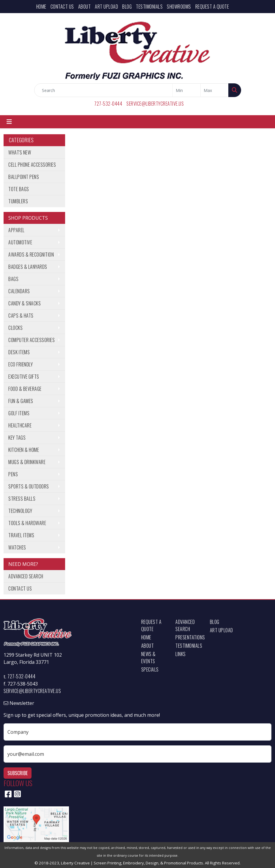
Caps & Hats (21, 316)
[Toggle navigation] (9, 122)
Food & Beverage (25, 389)
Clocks (15, 328)
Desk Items (19, 352)
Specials (150, 669)
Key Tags (17, 438)
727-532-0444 (108, 104)
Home (41, 7)
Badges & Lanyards (28, 267)
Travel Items (21, 535)
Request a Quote (212, 7)
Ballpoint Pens (24, 177)
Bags (13, 279)
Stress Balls (22, 499)
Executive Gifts (24, 377)
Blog (127, 7)
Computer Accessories (32, 340)
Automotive (20, 242)
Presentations (189, 637)
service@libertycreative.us (155, 104)
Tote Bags (19, 189)
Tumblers (18, 201)
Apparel (16, 230)
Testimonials (149, 7)
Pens (13, 474)
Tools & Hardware (27, 523)
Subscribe (18, 773)
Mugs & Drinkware (27, 462)
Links (181, 654)
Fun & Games (21, 401)
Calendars (19, 291)
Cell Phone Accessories (32, 165)
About (85, 7)
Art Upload (106, 7)
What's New (20, 152)
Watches (17, 547)
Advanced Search (26, 576)
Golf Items (19, 413)
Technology (20, 511)
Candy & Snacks (25, 303)
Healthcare (20, 425)
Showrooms (179, 7)
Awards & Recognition (31, 255)
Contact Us (62, 7)
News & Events (148, 658)
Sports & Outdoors (29, 486)
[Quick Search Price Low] (187, 90)
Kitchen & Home (24, 450)
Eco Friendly (21, 364)
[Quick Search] (103, 90)
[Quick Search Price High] (214, 90)
